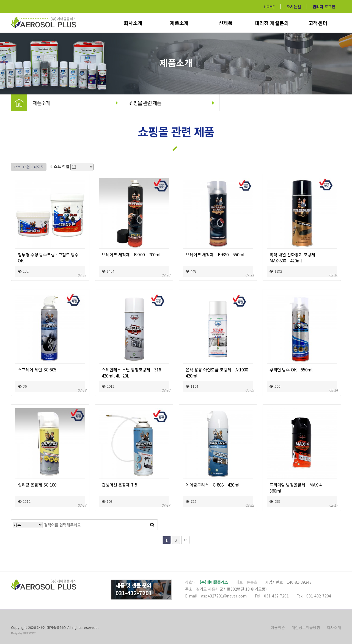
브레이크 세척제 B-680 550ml (215, 254)
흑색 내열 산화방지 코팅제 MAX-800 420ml (299, 257)
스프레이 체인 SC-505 (37, 369)
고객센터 (318, 23)
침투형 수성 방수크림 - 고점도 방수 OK (48, 257)
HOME (269, 7)
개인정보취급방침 (306, 627)
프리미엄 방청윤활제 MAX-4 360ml (298, 488)
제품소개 (179, 23)
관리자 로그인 (324, 7)
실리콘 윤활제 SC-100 (37, 485)
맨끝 (185, 540)
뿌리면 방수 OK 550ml (291, 369)
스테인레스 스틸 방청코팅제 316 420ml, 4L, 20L (133, 373)
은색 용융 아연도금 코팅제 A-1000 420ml (218, 373)
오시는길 (294, 7)
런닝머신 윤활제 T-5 (119, 485)
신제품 (226, 23)
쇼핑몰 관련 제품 (171, 103)
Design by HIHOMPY (23, 633)
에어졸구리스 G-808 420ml (213, 485)
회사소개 (133, 23)
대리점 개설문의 (272, 23)
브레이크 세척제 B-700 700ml (131, 254)
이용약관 (278, 627)
